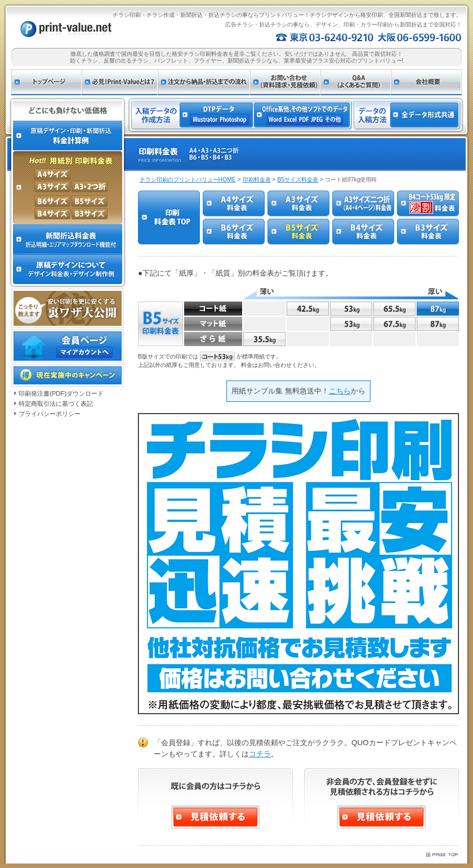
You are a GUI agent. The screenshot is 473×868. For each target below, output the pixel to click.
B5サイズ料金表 (298, 180)
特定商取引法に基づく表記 (56, 404)
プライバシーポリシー (50, 414)
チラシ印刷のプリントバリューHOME (188, 180)
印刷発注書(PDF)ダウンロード (61, 393)
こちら (340, 391)
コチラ (260, 754)
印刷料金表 (257, 180)
